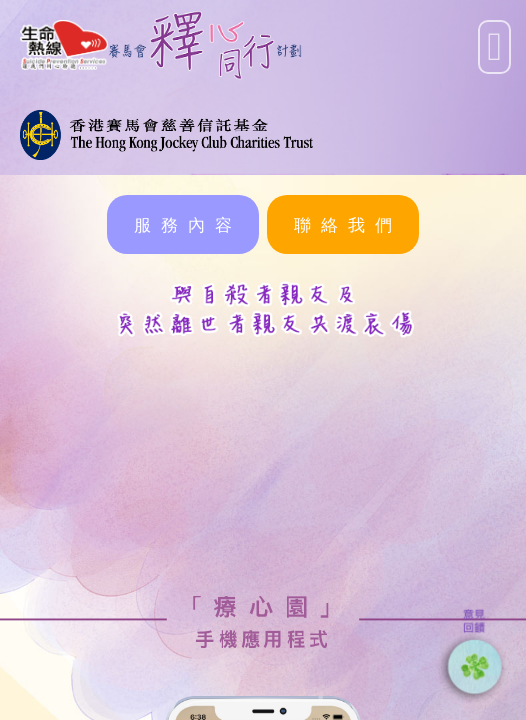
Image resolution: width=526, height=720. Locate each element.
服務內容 (188, 224)
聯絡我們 (348, 224)
